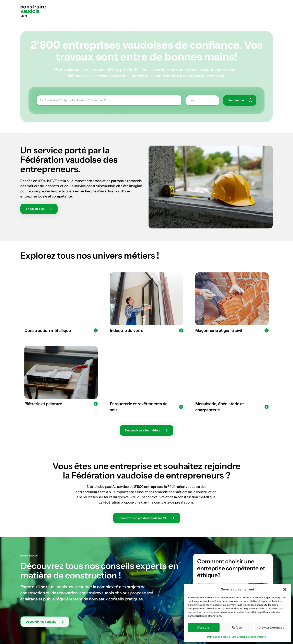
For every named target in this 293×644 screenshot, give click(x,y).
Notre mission (161, 7)
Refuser (237, 627)
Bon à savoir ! (229, 7)
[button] (285, 589)
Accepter (204, 627)
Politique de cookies (219, 637)
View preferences (271, 627)
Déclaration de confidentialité (249, 637)
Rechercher (263, 7)
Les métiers (195, 7)
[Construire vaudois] (33, 11)
